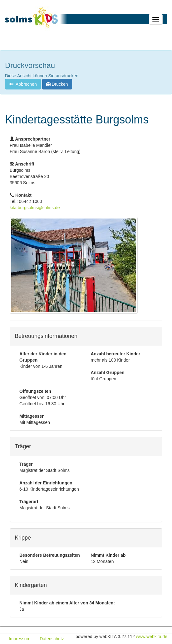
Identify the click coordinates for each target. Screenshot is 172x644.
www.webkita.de (152, 637)
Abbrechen (23, 84)
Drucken (57, 84)
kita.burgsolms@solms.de (35, 208)
